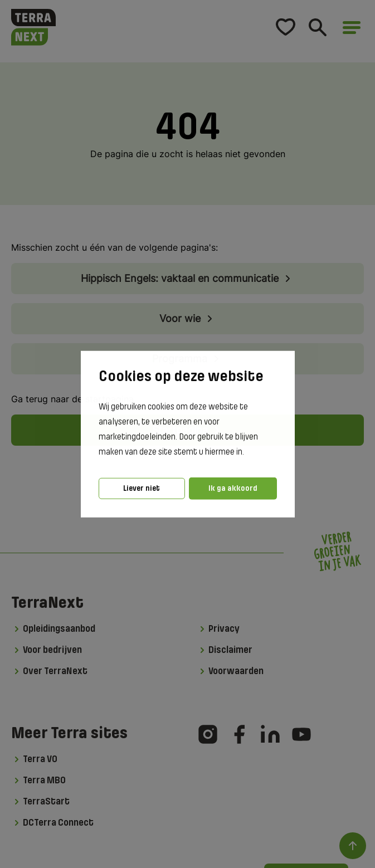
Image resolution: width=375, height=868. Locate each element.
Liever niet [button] (142, 488)
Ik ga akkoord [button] (233, 488)
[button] (247, 452)
